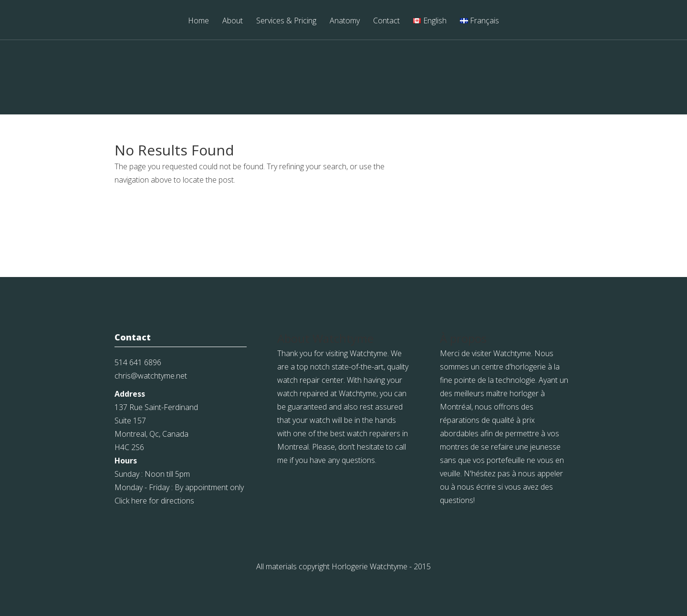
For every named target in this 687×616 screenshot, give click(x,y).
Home (198, 21)
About (233, 21)
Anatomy (345, 21)
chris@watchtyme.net (151, 376)
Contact (386, 21)
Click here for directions (154, 501)
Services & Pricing (286, 21)
